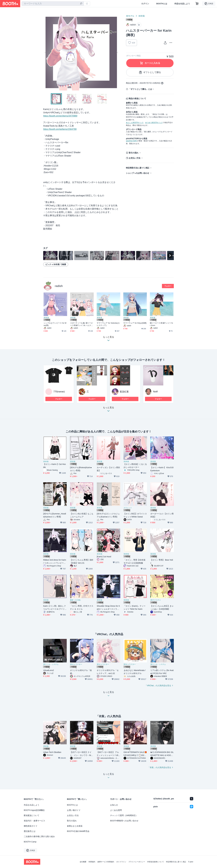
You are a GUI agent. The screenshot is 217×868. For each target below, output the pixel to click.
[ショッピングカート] (197, 4)
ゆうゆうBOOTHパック (154, 123)
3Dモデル (130, 16)
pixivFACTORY (131, 141)
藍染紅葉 (124, 392)
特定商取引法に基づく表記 (138, 168)
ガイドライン (121, 862)
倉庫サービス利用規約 (106, 862)
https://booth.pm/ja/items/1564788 (60, 129)
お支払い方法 (135, 158)
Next (117, 52)
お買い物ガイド (74, 810)
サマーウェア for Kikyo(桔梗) (135, 323)
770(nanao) (59, 392)
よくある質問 (116, 810)
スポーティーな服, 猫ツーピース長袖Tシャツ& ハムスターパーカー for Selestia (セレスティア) (82, 324)
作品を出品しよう (182, 4)
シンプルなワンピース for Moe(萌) (55, 324)
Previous (45, 52)
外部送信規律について (156, 862)
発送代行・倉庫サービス (34, 821)
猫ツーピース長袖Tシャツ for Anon (161, 324)
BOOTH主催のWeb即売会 (78, 831)
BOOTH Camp (30, 842)
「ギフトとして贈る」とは (140, 89)
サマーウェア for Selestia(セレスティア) (108, 324)
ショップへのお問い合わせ (138, 173)
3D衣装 (142, 16)
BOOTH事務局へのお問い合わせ (124, 821)
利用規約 (92, 862)
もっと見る (108, 410)
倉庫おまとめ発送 (75, 826)
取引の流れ (134, 153)
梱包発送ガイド (31, 826)
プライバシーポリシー (137, 862)
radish (59, 286)
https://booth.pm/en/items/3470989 (60, 116)
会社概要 (83, 862)
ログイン (145, 4)
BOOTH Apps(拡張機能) (34, 810)
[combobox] (53, 4)
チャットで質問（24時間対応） (124, 815)
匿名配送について (32, 815)
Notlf (155, 392)
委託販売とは (30, 831)
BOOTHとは (162, 4)
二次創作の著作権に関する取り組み (39, 836)
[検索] (81, 4)
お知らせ (114, 805)
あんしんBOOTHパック (135, 123)
